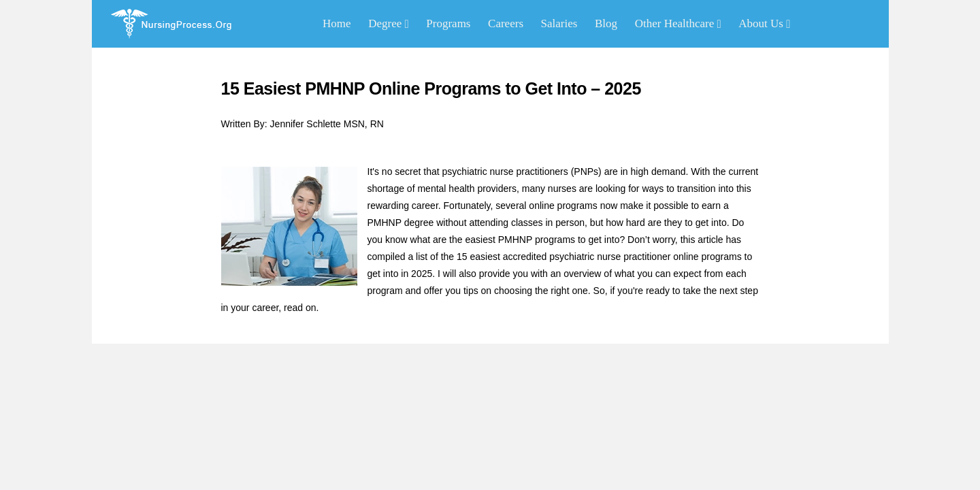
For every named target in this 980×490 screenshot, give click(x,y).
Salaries (559, 23)
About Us (764, 23)
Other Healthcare (678, 23)
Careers (506, 23)
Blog (606, 23)
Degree (389, 23)
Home (337, 23)
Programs (448, 23)
